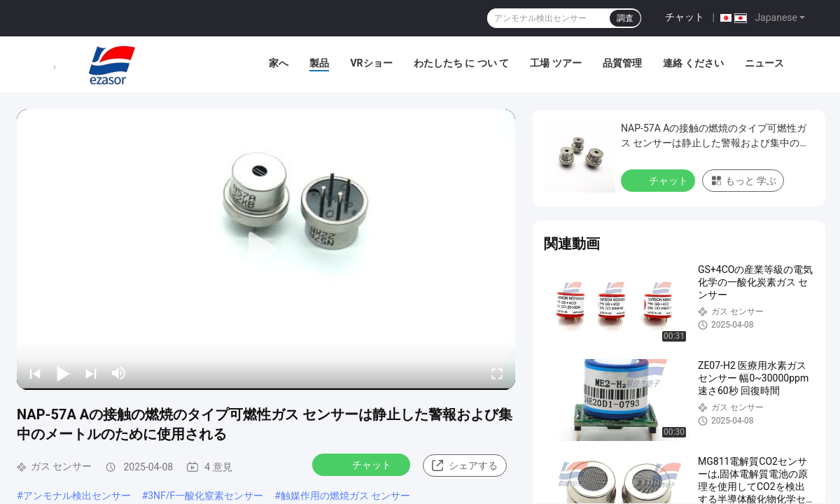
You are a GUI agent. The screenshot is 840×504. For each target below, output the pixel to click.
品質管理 (622, 63)
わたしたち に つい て (461, 63)
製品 (319, 63)
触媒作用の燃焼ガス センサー (345, 496)
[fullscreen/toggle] (497, 373)
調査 (625, 18)
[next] (91, 373)
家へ (279, 63)
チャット (685, 17)
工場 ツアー (555, 63)
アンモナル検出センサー (77, 496)
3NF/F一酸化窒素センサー (205, 496)
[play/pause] (63, 373)
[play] (266, 249)
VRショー (371, 63)
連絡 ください (693, 63)
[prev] (35, 373)
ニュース (764, 63)
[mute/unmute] (119, 373)
